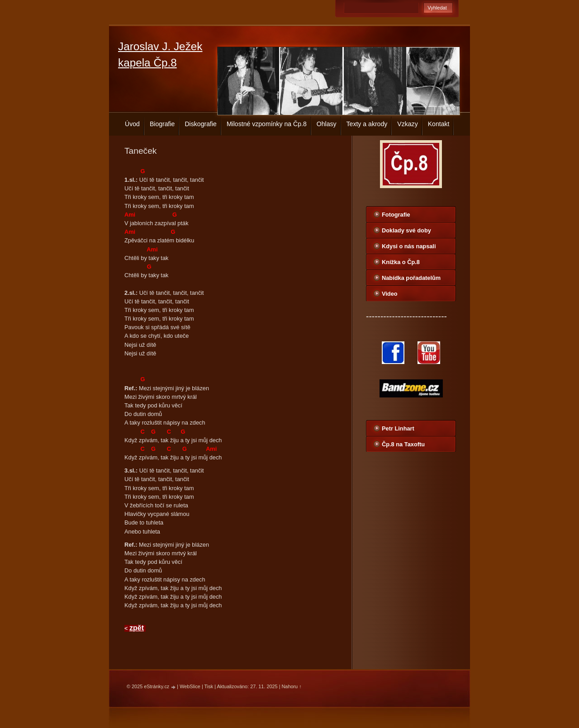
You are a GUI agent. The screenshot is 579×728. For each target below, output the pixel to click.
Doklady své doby (406, 230)
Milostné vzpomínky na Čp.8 (267, 124)
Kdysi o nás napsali (409, 246)
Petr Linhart (398, 428)
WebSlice (190, 686)
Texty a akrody (367, 124)
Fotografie (396, 215)
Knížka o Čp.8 (401, 262)
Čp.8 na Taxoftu (403, 444)
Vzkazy (407, 124)
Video (390, 294)
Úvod (132, 124)
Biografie (162, 124)
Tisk (209, 686)
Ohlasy (327, 124)
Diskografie (200, 124)
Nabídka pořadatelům (411, 278)
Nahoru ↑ (292, 686)
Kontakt (439, 124)
